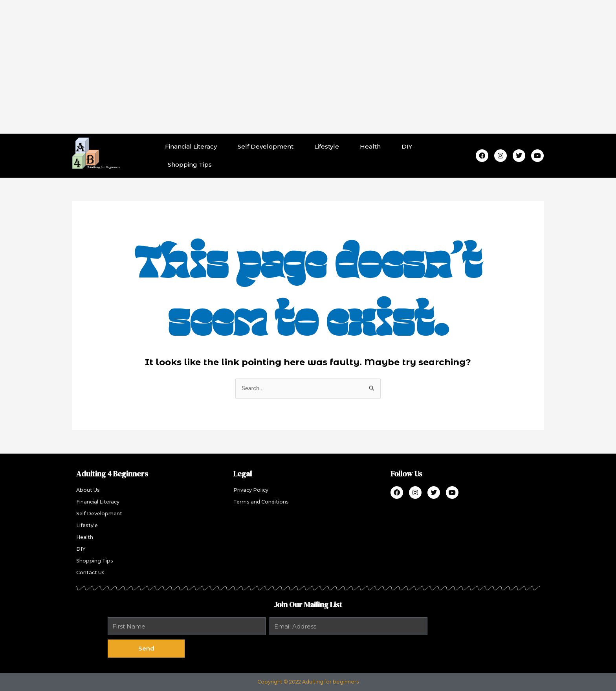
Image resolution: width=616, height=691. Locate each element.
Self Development (266, 146)
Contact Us (91, 573)
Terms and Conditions (262, 502)
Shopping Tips (190, 164)
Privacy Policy (251, 490)
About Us (88, 490)
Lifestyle (327, 146)
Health (370, 146)
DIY (407, 146)
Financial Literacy (191, 146)
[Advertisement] (308, 67)
